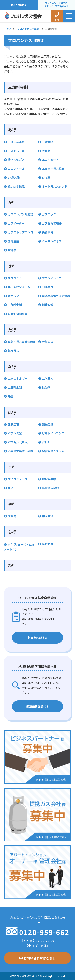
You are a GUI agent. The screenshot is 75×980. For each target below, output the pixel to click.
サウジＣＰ (15, 278)
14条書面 (48, 287)
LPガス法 (14, 177)
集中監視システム (19, 287)
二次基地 (48, 378)
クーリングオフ (52, 241)
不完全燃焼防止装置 (20, 451)
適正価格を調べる (38, 706)
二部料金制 (15, 387)
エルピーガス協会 (53, 169)
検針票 (12, 250)
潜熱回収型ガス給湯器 (56, 296)
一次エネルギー (18, 142)
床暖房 (12, 516)
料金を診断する (38, 638)
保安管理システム (53, 451)
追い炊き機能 (16, 186)
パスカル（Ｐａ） (19, 442)
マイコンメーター (19, 479)
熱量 (11, 396)
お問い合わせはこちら (37, 958)
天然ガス (48, 342)
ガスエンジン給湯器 (20, 214)
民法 (11, 488)
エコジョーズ (16, 169)
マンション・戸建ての (56, 5)
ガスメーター (16, 223)
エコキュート (50, 160)
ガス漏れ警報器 (52, 223)
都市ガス (13, 351)
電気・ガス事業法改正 (22, 342)
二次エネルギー (18, 378)
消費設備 (48, 305)
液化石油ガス (16, 160)
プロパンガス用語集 (28, 29)
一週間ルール (16, 151)
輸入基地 (48, 516)
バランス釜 (15, 433)
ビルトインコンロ (53, 433)
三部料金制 (15, 305)
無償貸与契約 (50, 488)
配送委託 (48, 424)
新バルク (13, 296)
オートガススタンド (55, 186)
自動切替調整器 (18, 314)
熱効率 (46, 387)
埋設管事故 (49, 479)
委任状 (46, 151)
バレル (46, 442)
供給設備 (48, 232)
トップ (8, 29)
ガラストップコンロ (20, 232)
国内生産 (13, 241)
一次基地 (48, 142)
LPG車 (46, 177)
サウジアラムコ (52, 278)
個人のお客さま (19, 5)
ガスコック (49, 214)
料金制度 (48, 544)
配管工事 (13, 424)
